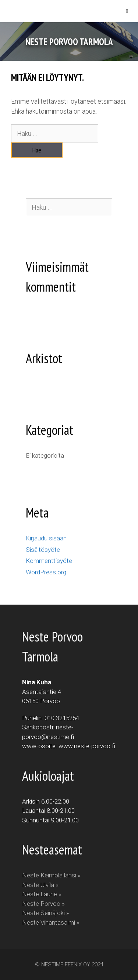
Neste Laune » (42, 894)
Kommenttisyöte (49, 561)
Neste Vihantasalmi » (51, 922)
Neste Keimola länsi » (51, 875)
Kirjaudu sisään (46, 538)
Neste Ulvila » (40, 885)
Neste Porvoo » (43, 904)
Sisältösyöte (43, 550)
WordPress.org (46, 572)
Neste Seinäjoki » (46, 913)
